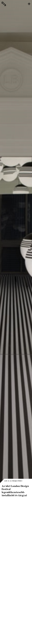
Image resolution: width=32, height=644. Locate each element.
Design (15, 481)
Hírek (20, 481)
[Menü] (29, 4)
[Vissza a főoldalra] (4, 4)
